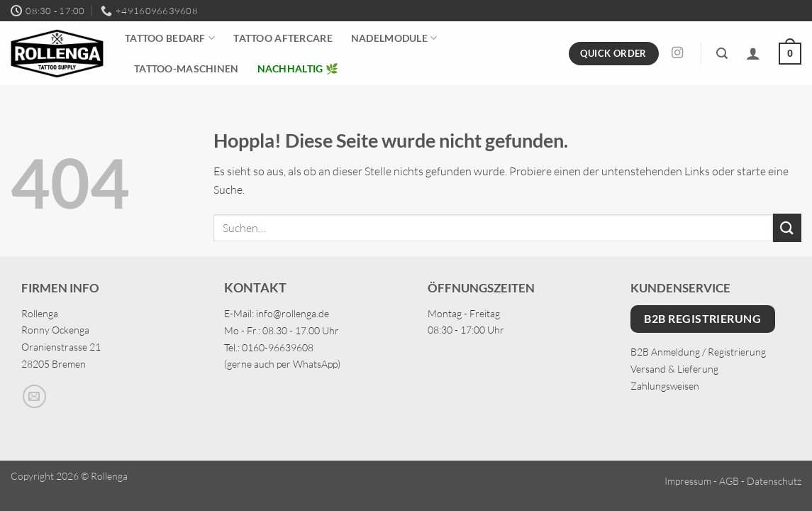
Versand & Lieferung (674, 369)
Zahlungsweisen (665, 386)
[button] (722, 54)
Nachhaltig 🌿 (298, 68)
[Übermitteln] (787, 227)
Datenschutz (774, 481)
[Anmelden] (753, 53)
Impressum (688, 481)
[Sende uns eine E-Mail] (34, 396)
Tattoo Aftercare (283, 38)
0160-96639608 (278, 347)
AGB (729, 481)
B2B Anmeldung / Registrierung (698, 352)
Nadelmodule (394, 38)
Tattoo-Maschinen (187, 68)
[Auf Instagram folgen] (677, 53)
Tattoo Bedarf (170, 38)
